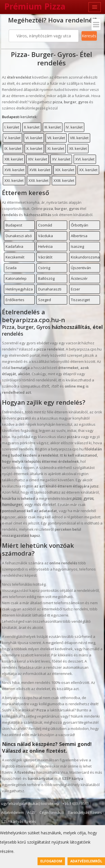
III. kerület (53, 127)
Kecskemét (15, 257)
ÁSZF (32, 812)
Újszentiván (81, 268)
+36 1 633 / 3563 (76, 803)
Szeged (45, 300)
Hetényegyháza (19, 289)
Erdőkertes (15, 300)
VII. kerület (56, 138)
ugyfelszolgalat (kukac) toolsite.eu (30, 803)
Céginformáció (52, 812)
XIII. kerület (14, 159)
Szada (11, 268)
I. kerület (12, 127)
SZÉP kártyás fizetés (19, 821)
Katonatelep (16, 278)
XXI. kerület (14, 180)
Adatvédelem (12, 812)
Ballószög (46, 278)
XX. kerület (88, 170)
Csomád (45, 225)
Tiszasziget (80, 300)
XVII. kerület (14, 170)
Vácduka (46, 236)
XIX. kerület (65, 170)
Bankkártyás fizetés (85, 812)
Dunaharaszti (50, 289)
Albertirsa (79, 236)
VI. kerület (34, 138)
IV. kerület (74, 127)
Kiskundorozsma (85, 257)
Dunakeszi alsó (19, 236)
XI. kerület (56, 148)
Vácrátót (45, 257)
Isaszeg (77, 246)
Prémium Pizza (35, 6)
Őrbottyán (80, 225)
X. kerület (34, 148)
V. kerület (12, 138)
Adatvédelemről (86, 861)
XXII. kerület (39, 180)
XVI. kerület (85, 159)
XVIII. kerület (40, 170)
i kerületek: (20, 117)
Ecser (75, 289)
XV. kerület (61, 159)
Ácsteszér (79, 278)
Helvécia (45, 246)
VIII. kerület (79, 138)
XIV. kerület (38, 159)
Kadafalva (14, 246)
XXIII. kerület (64, 180)
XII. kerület (78, 148)
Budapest (14, 225)
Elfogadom (51, 861)
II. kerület (32, 127)
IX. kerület (13, 148)
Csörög (44, 268)
